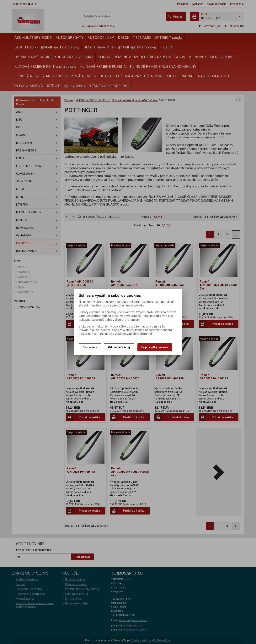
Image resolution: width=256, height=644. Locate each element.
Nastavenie (90, 347)
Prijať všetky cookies (155, 347)
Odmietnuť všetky (119, 347)
